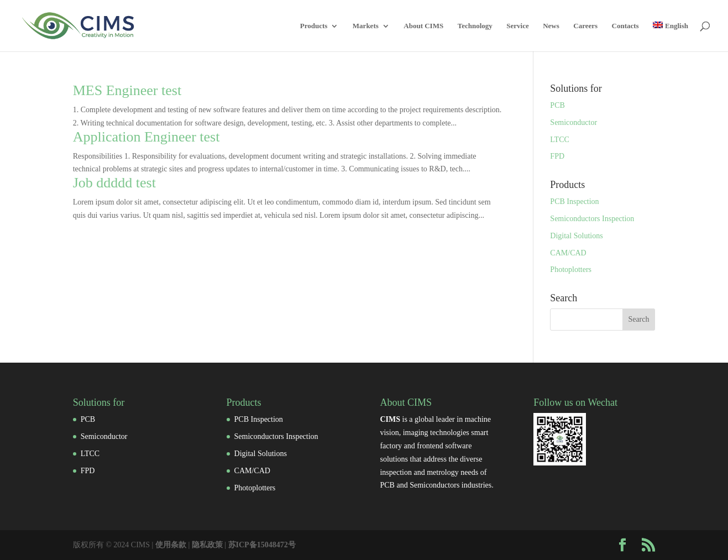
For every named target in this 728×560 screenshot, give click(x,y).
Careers (585, 26)
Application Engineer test (146, 137)
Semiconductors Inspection (592, 219)
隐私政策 (207, 545)
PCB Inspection (574, 202)
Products (314, 26)
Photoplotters (571, 269)
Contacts (625, 26)
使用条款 (171, 545)
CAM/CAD (568, 253)
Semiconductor (574, 122)
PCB (557, 105)
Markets (366, 26)
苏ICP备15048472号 (262, 545)
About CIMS (423, 26)
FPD (557, 156)
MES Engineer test (127, 90)
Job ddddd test (114, 183)
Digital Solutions (576, 236)
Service (517, 26)
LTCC (560, 140)
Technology (475, 26)
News (551, 26)
